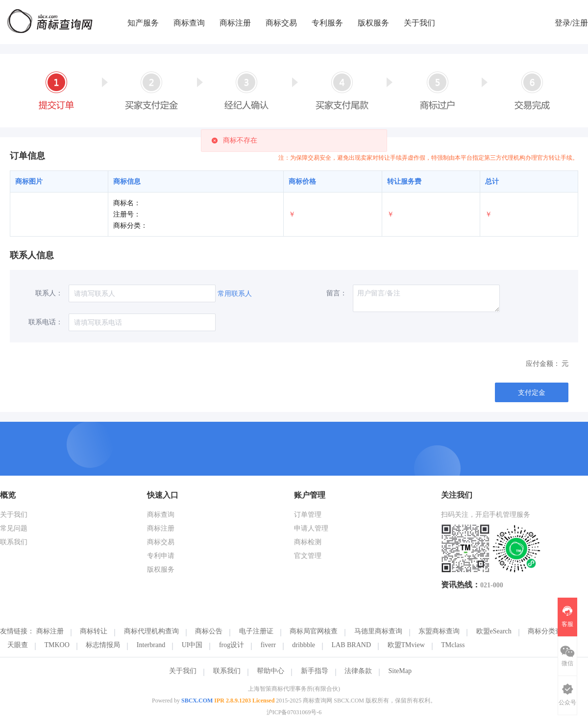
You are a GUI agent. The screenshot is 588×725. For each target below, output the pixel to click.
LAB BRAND (352, 645)
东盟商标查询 (439, 631)
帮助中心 (270, 671)
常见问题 (14, 528)
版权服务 (373, 23)
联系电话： (46, 322)
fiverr (268, 645)
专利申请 (161, 556)
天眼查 (18, 645)
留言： (337, 293)
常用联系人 (235, 294)
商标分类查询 (548, 631)
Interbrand (151, 645)
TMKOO (57, 645)
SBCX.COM (197, 701)
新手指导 (315, 671)
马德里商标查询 (378, 631)
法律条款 (358, 671)
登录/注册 (571, 23)
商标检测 (308, 542)
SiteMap (400, 671)
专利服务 (327, 23)
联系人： (49, 293)
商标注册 (235, 23)
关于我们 (419, 23)
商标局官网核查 (314, 631)
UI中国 (192, 645)
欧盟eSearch (494, 631)
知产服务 (143, 23)
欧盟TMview (406, 645)
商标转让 (94, 631)
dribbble (304, 645)
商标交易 (281, 23)
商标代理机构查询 (151, 631)
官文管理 (308, 556)
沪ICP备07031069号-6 (294, 712)
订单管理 (308, 515)
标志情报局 (103, 645)
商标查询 (189, 23)
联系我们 (14, 542)
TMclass (453, 645)
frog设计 (232, 645)
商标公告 (209, 631)
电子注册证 (256, 631)
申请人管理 (311, 528)
